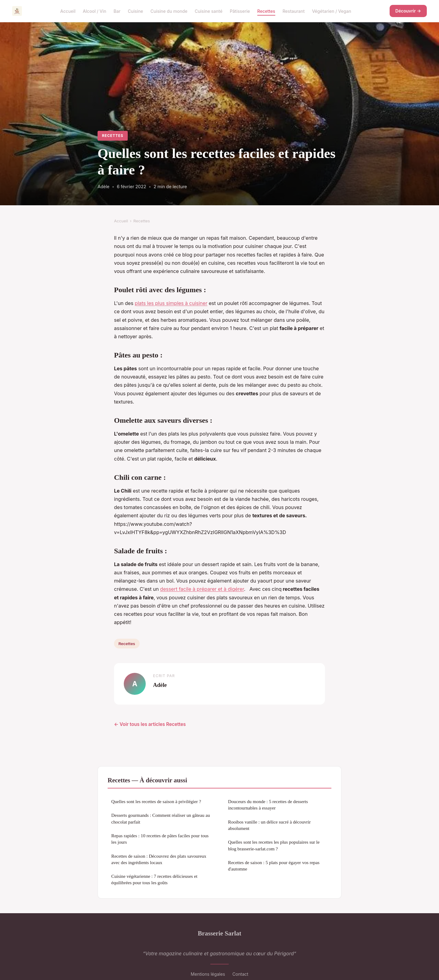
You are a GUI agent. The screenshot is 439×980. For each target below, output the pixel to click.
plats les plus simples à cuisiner (171, 303)
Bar (117, 11)
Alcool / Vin (95, 11)
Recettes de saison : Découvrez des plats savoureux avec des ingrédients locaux (159, 859)
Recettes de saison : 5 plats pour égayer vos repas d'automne (274, 866)
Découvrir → (408, 11)
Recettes (266, 11)
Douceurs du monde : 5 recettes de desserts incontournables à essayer (268, 805)
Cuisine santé (209, 11)
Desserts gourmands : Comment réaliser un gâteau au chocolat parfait (161, 818)
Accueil (68, 11)
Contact (240, 974)
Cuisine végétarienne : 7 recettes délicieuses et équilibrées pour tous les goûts (154, 879)
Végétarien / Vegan (332, 11)
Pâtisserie (240, 11)
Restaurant (294, 11)
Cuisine (135, 11)
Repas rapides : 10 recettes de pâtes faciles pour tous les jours (160, 839)
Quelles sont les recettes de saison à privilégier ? (156, 801)
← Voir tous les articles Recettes (150, 724)
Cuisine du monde (169, 11)
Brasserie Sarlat (220, 933)
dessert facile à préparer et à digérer (202, 589)
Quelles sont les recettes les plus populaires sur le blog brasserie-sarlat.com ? (274, 845)
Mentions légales (208, 974)
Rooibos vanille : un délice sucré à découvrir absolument (269, 825)
